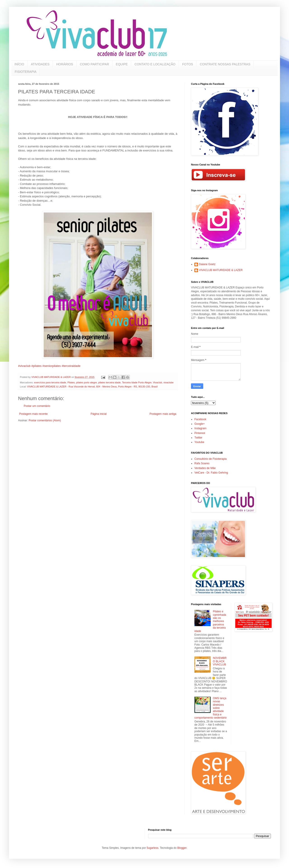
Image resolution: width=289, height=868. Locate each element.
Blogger (182, 848)
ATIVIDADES (40, 64)
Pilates (71, 382)
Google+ (200, 424)
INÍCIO (19, 64)
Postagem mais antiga (163, 414)
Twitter (198, 438)
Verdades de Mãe (205, 468)
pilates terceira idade (110, 382)
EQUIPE (122, 64)
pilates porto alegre (86, 382)
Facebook (200, 419)
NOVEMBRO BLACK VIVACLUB (220, 661)
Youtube (199, 442)
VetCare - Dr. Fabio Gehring (211, 473)
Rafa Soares (202, 463)
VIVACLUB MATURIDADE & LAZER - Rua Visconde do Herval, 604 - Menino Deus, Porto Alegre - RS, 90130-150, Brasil (92, 387)
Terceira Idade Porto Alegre (137, 382)
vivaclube (169, 382)
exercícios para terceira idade (50, 382)
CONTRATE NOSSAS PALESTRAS (225, 64)
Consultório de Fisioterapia (211, 459)
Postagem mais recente (33, 414)
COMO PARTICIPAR (94, 64)
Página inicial (99, 414)
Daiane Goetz (207, 264)
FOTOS (188, 64)
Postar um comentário (37, 406)
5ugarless (152, 848)
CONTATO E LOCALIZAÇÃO (155, 64)
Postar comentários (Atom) (45, 420)
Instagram (200, 428)
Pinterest (200, 433)
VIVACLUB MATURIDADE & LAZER (221, 270)
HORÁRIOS (65, 64)
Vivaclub (157, 382)
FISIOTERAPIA (26, 72)
